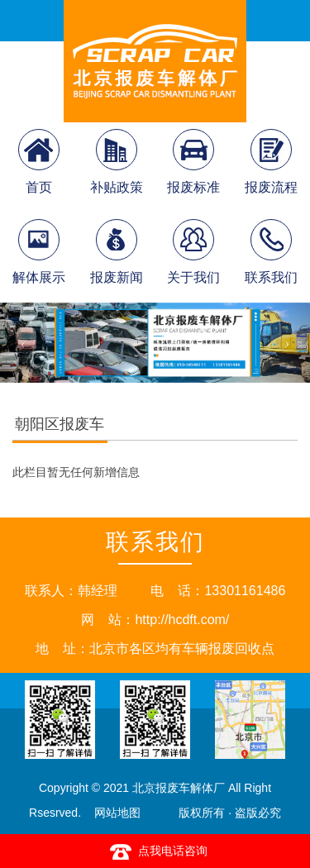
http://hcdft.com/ (182, 620)
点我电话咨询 (155, 852)
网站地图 (117, 813)
